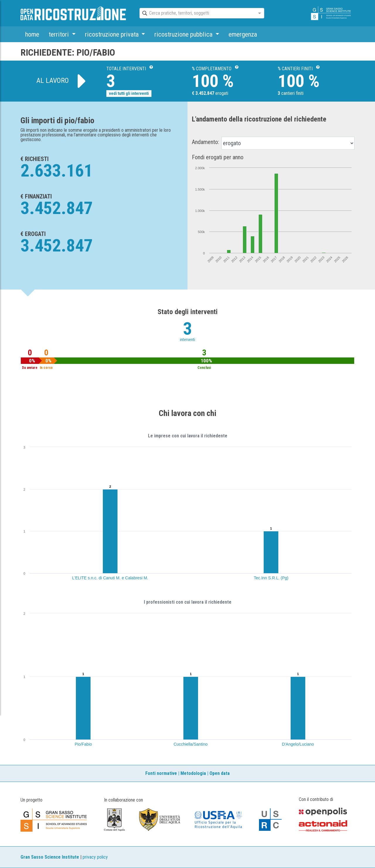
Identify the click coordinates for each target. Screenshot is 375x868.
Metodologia (193, 773)
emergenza (243, 34)
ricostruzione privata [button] (112, 34)
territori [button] (59, 34)
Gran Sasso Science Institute (50, 857)
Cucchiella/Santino (191, 744)
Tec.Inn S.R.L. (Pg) (271, 578)
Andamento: (206, 142)
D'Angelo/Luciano (298, 744)
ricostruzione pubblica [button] (184, 34)
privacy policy (95, 857)
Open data (220, 773)
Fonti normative (161, 773)
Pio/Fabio (83, 744)
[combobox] (197, 13)
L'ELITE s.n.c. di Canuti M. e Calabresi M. (110, 578)
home (32, 34)
